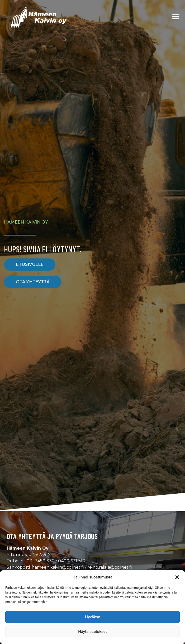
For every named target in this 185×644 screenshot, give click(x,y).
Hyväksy (92, 617)
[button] (177, 577)
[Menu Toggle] (176, 17)
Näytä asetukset (92, 632)
